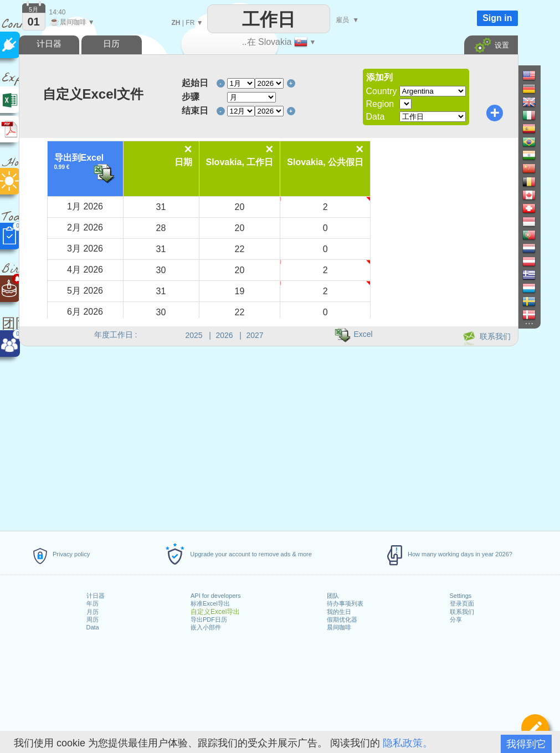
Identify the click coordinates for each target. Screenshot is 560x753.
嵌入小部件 (206, 627)
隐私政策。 (408, 743)
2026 (225, 335)
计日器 (96, 596)
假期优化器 (342, 619)
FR (190, 23)
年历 (93, 603)
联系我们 (462, 612)
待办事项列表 (345, 603)
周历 (93, 619)
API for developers (216, 596)
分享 (456, 619)
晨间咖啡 (339, 627)
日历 (111, 43)
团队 (333, 596)
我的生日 (339, 612)
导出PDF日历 (209, 619)
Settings (461, 596)
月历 (93, 612)
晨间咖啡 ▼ (72, 22)
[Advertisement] (268, 437)
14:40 (58, 12)
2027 (255, 335)
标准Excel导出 (210, 603)
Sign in (497, 18)
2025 (194, 335)
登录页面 (462, 603)
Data (93, 627)
